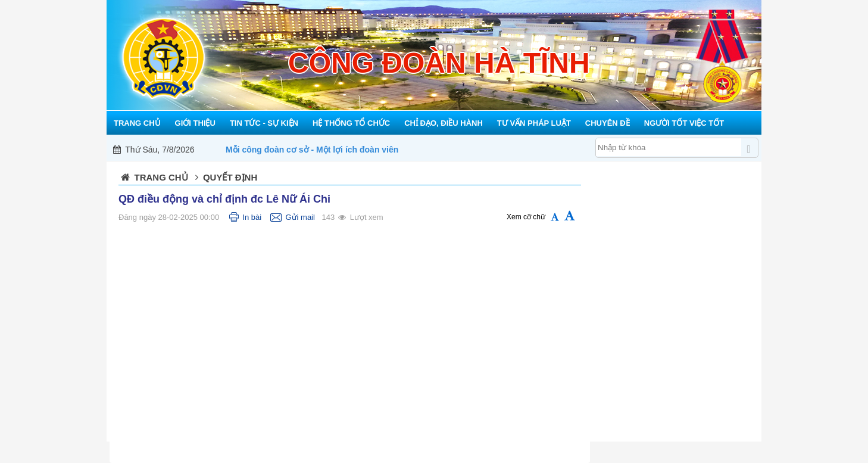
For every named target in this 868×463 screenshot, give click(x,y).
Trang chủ (161, 177)
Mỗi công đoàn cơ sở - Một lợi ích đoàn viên (312, 150)
